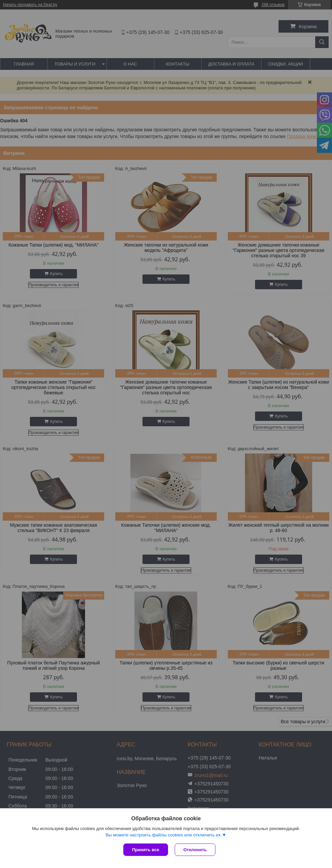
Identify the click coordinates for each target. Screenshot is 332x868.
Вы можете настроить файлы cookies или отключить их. (164, 835)
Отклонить (195, 850)
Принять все (146, 850)
